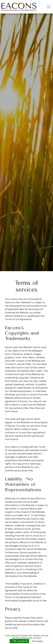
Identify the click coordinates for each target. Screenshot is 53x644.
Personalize (37, 641)
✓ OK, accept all (19, 641)
